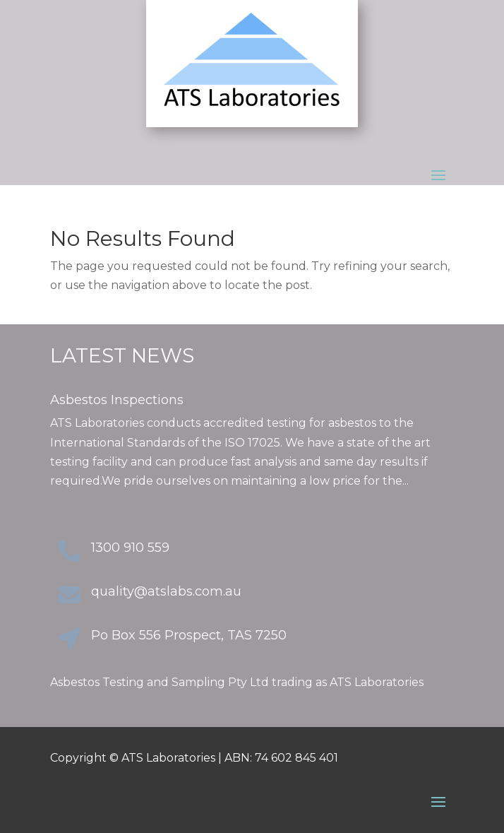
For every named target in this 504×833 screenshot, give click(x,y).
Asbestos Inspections (117, 400)
